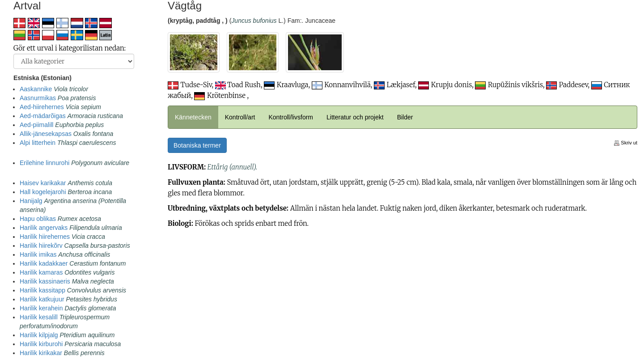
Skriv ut (626, 143)
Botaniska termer (197, 145)
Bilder (405, 117)
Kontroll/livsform (291, 117)
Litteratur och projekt (355, 117)
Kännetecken (193, 117)
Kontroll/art (240, 117)
